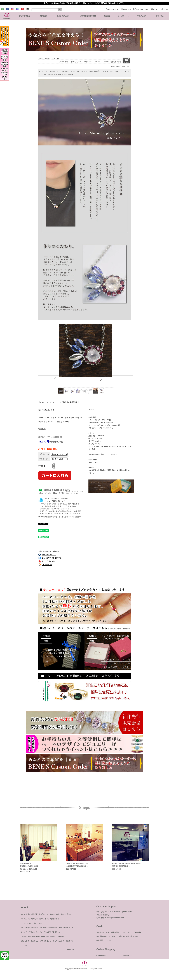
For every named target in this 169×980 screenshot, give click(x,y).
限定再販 (107, 16)
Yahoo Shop (127, 956)
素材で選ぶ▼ (44, 16)
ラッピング (126, 932)
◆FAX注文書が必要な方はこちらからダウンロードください (60, 517)
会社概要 (100, 940)
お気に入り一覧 (76, 62)
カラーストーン (77, 71)
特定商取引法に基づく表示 (129, 936)
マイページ (88, 62)
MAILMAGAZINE (141, 10)
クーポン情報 (64, 62)
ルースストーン (124, 16)
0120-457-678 (112, 10)
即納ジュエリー (143, 16)
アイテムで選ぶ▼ (25, 16)
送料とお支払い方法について (121, 67)
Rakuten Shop (102, 956)
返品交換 (138, 932)
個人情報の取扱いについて (106, 936)
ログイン (97, 62)
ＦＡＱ (109, 940)
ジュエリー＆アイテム (56, 71)
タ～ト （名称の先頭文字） (92, 71)
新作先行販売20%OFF (88, 16)
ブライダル (160, 16)
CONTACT (126, 10)
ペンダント (68, 71)
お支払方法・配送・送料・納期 (107, 932)
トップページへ (44, 71)
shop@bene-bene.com (115, 918)
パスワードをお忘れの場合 (112, 62)
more (72, 950)
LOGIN (164, 10)
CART (154, 10)
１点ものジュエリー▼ (65, 16)
